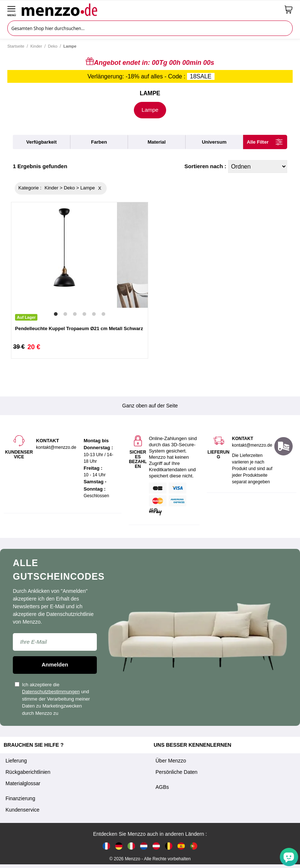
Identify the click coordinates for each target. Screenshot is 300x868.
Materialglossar (23, 783)
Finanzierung (20, 798)
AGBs (162, 787)
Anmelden (55, 664)
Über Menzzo (171, 761)
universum (214, 142)
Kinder (36, 46)
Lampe (150, 110)
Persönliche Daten (176, 772)
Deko (53, 46)
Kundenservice (23, 810)
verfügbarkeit (41, 142)
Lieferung (16, 761)
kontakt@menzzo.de (252, 445)
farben (99, 142)
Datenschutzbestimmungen (51, 692)
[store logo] (150, 10)
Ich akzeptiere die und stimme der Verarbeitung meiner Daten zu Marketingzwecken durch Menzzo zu (52, 699)
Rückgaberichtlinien (28, 772)
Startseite (16, 46)
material (156, 142)
